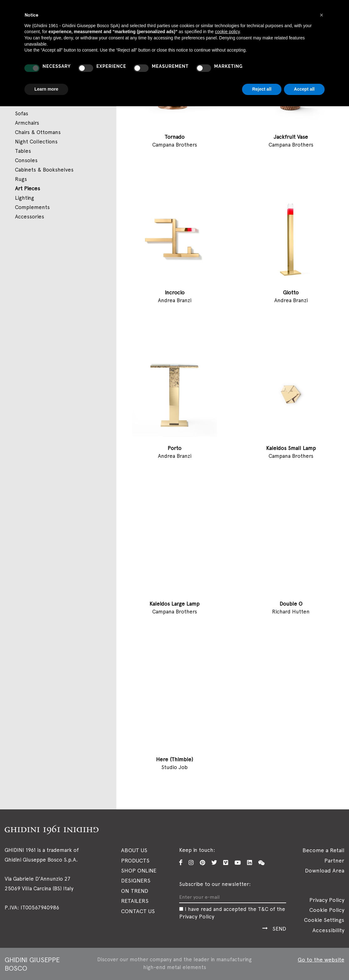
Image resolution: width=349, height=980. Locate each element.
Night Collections (36, 142)
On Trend (135, 891)
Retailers (135, 901)
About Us (134, 850)
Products (135, 860)
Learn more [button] (46, 89)
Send (279, 929)
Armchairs (27, 123)
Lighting (25, 198)
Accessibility (328, 930)
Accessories (30, 217)
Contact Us (138, 911)
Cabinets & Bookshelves (44, 170)
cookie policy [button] (227, 32)
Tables (23, 151)
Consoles (26, 160)
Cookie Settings (324, 920)
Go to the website (321, 960)
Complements (32, 207)
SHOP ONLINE (139, 870)
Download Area (325, 870)
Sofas (22, 113)
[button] (321, 15)
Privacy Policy (197, 916)
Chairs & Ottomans (38, 132)
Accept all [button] (304, 89)
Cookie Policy (327, 910)
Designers (136, 880)
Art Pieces (28, 188)
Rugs (21, 179)
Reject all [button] (262, 89)
